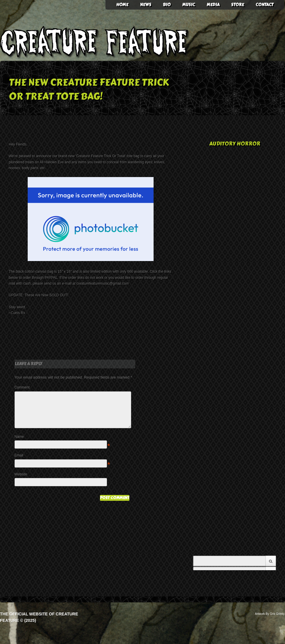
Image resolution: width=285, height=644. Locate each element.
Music (189, 5)
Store (237, 5)
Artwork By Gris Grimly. (270, 614)
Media (213, 5)
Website (21, 481)
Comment (22, 387)
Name (19, 444)
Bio (167, 5)
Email (19, 462)
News (146, 5)
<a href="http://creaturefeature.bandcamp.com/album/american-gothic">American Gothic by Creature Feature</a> (235, 475)
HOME (122, 5)
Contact (264, 5)
